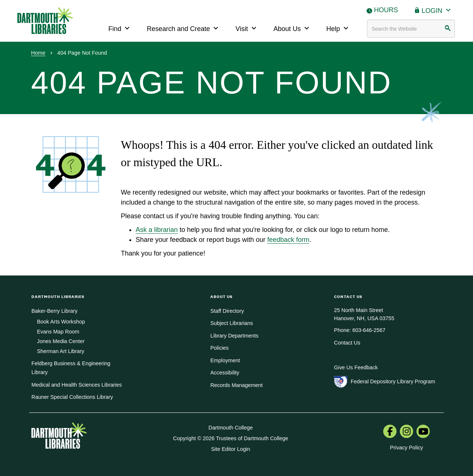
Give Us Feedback (356, 367)
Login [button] (437, 10)
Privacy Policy (406, 448)
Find (120, 28)
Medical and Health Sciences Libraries (77, 385)
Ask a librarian (157, 230)
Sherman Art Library (61, 351)
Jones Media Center (61, 341)
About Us (292, 28)
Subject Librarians (232, 323)
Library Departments (234, 336)
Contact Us (347, 343)
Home (38, 53)
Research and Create (183, 28)
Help (338, 28)
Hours (386, 10)
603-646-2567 (369, 330)
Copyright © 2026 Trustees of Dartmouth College (230, 438)
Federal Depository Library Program (393, 381)
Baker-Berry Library (55, 311)
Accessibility (225, 373)
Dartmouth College (231, 428)
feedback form (288, 240)
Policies (220, 348)
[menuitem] (390, 432)
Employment (225, 360)
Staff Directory (227, 311)
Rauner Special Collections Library (72, 397)
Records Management (236, 385)
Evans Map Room (58, 332)
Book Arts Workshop (61, 322)
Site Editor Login (231, 449)
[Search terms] (411, 29)
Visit (247, 28)
